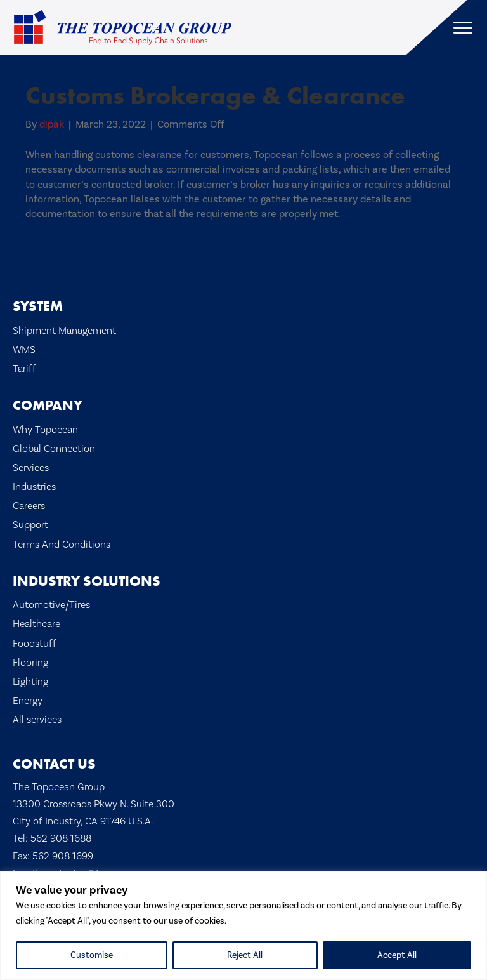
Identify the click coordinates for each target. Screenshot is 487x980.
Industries (34, 487)
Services (31, 468)
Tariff (24, 369)
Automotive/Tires (51, 605)
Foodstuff (35, 644)
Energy (28, 701)
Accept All (397, 955)
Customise (92, 955)
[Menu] (463, 28)
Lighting (30, 682)
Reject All (245, 955)
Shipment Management (64, 331)
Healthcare (36, 624)
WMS (24, 350)
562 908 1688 (61, 838)
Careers (29, 506)
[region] (243, 926)
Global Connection (54, 449)
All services (37, 720)
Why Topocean (45, 430)
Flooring (30, 663)
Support (30, 525)
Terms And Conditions (62, 545)
